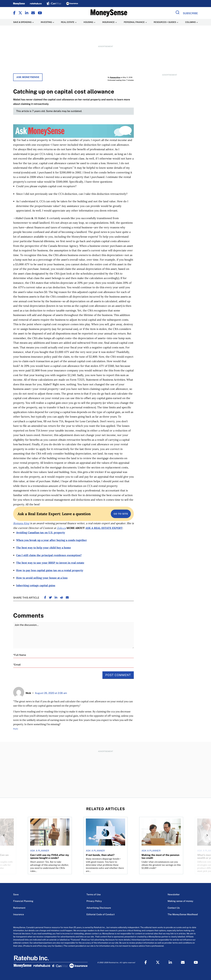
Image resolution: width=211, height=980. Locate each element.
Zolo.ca (61, 528)
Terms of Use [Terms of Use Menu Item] (94, 894)
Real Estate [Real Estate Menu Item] (68, 22)
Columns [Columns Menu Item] (190, 22)
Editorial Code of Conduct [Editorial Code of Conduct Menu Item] (101, 914)
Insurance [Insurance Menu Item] (108, 22)
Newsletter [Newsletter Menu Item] (174, 894)
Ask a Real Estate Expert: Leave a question (54, 514)
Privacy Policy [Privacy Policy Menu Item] (94, 901)
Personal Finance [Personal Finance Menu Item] (134, 22)
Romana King (115, 77)
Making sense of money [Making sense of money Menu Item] (180, 901)
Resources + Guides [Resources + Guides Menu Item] (165, 22)
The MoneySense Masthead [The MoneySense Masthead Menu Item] (183, 914)
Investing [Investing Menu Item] (46, 22)
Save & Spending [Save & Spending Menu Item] (22, 22)
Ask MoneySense (28, 77)
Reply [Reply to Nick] (16, 729)
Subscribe (190, 13)
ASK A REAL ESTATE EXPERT (104, 528)
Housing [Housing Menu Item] (88, 22)
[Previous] (5, 835)
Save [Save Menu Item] (16, 894)
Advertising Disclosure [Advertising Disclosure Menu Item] (99, 908)
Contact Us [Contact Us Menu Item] (174, 908)
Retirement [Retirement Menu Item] (19, 908)
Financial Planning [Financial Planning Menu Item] (23, 901)
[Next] (206, 835)
